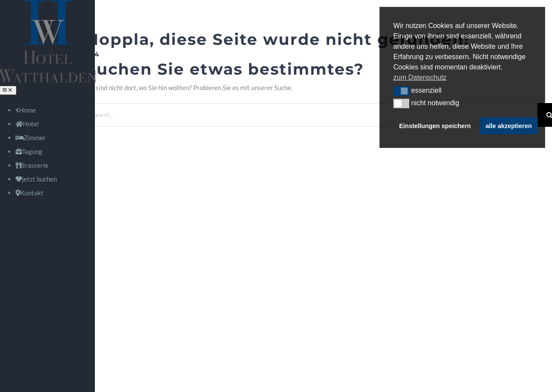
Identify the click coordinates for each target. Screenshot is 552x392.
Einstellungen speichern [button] (435, 126)
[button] (401, 91)
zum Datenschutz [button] (420, 77)
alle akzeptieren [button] (509, 126)
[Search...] (312, 115)
